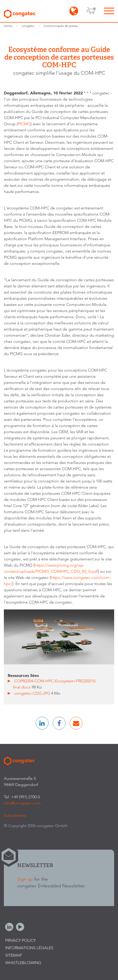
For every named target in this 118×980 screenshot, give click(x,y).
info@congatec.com (22, 803)
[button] (42, 723)
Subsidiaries (15, 815)
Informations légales (29, 948)
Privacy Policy (20, 940)
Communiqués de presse (61, 26)
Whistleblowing (23, 963)
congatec (28, 26)
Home (8, 26)
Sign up (25, 879)
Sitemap (13, 955)
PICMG (24, 124)
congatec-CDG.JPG (33, 693)
